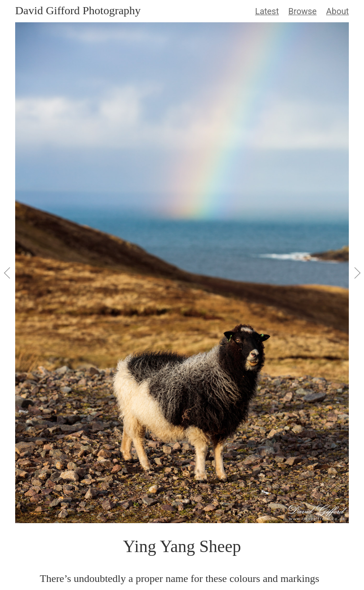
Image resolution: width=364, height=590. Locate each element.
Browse (302, 11)
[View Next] (356, 273)
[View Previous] (8, 273)
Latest (267, 11)
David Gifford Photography (78, 10)
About (337, 11)
